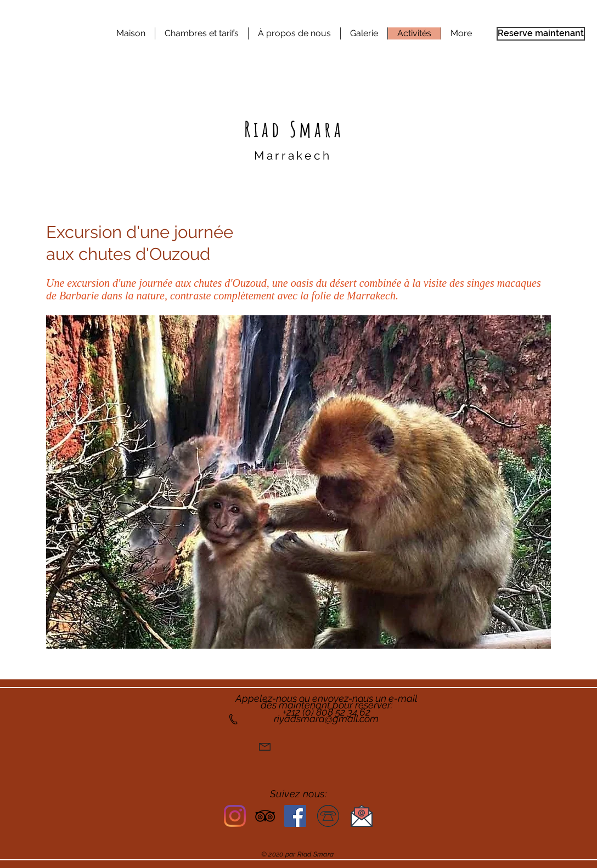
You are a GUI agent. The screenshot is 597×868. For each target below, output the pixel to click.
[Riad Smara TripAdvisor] (265, 816)
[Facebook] (295, 816)
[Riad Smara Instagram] (235, 816)
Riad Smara (294, 129)
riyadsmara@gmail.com (326, 719)
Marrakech (293, 155)
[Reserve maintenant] (541, 34)
